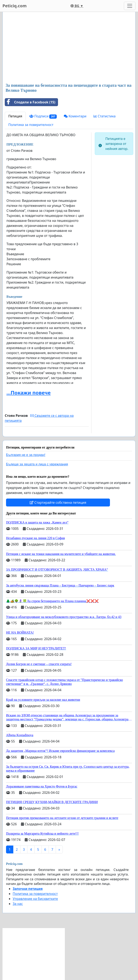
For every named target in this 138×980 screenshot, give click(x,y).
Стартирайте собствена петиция (58, 503)
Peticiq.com (15, 6)
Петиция (15, 116)
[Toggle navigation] (130, 6)
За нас (18, 904)
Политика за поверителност (31, 125)
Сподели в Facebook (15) (30, 102)
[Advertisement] (69, 48)
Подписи (43, 116)
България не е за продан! (26, 455)
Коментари (75, 116)
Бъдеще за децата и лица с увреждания (37, 464)
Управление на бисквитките (35, 899)
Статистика (105, 116)
